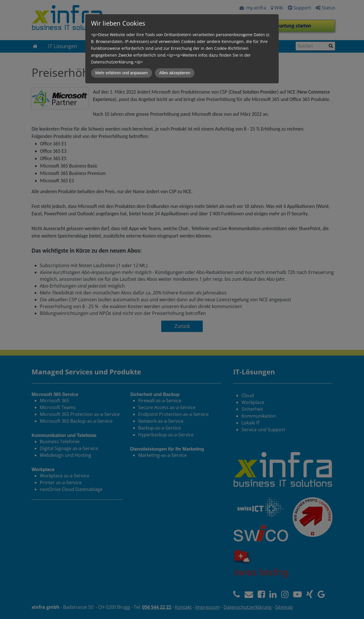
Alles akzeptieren (175, 73)
